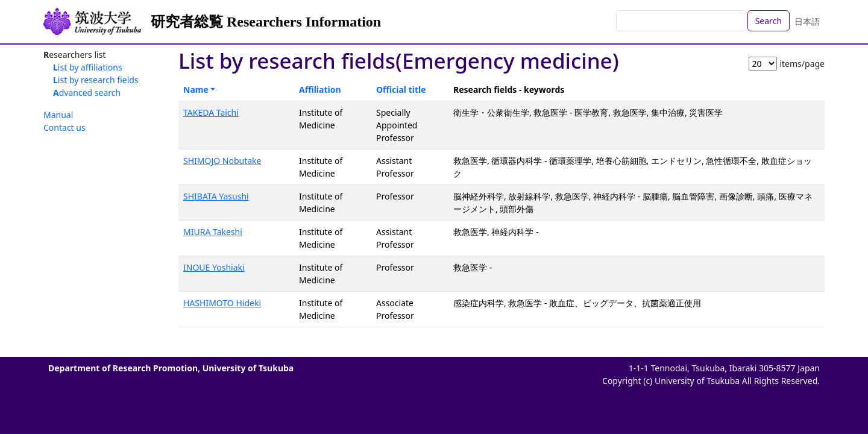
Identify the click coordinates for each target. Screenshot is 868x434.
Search (769, 21)
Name (196, 90)
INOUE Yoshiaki (214, 267)
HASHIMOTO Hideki (222, 303)
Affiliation (320, 90)
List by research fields (96, 80)
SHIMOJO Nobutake (222, 161)
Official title (401, 90)
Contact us (64, 127)
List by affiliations (88, 67)
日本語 (807, 21)
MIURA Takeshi (213, 232)
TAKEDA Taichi (211, 112)
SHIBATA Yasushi (216, 196)
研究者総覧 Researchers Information (266, 22)
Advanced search (87, 93)
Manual (58, 115)
